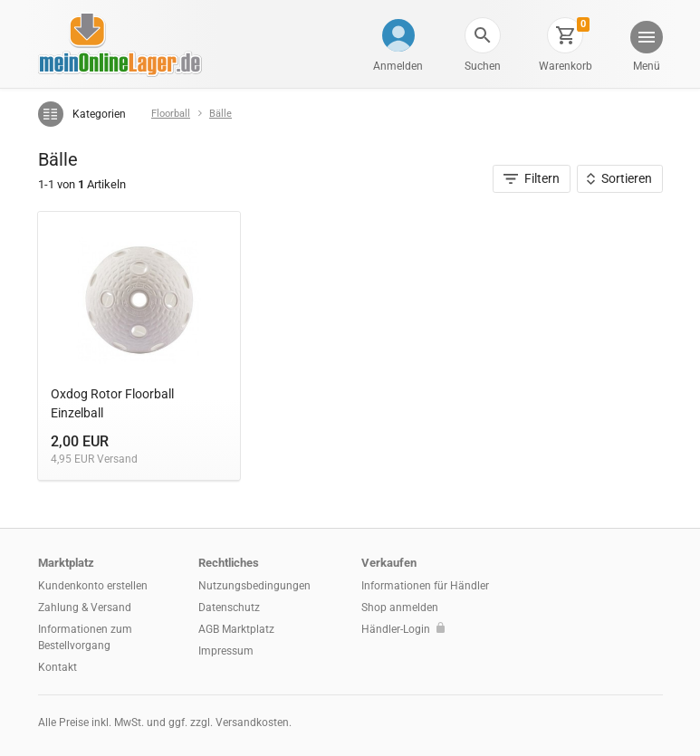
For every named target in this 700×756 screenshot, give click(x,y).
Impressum (226, 651)
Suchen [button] (483, 66)
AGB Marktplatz (236, 629)
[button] (483, 35)
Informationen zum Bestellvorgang (85, 637)
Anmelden (398, 66)
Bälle (221, 114)
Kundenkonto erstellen (93, 586)
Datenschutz (229, 608)
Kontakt (58, 667)
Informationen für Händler (425, 586)
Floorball (171, 114)
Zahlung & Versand (85, 608)
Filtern (532, 178)
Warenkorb (566, 66)
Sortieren (619, 178)
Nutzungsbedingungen (254, 586)
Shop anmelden (400, 608)
